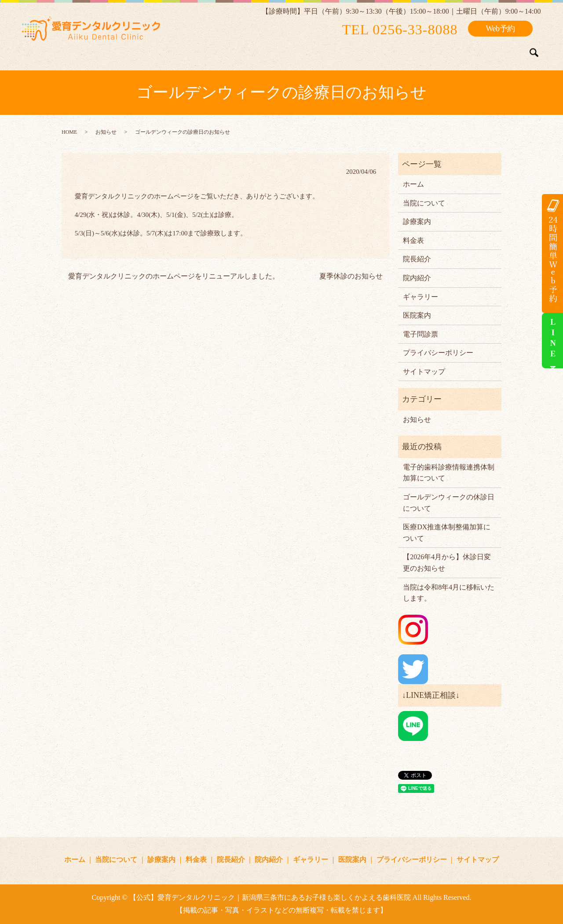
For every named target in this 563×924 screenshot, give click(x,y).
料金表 (281, 50)
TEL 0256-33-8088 (400, 29)
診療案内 (243, 50)
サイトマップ (424, 372)
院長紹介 (321, 50)
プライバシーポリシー (438, 353)
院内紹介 (363, 50)
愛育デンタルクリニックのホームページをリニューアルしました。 (174, 276)
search (534, 53)
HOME (69, 132)
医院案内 (500, 50)
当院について (192, 50)
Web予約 (500, 29)
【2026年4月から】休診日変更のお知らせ (447, 563)
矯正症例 (457, 50)
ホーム (145, 50)
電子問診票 (420, 334)
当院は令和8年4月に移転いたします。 (449, 593)
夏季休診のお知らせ (351, 276)
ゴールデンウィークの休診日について (449, 503)
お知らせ (106, 132)
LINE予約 (553, 341)
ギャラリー (410, 50)
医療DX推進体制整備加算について (447, 533)
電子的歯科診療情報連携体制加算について (449, 473)
